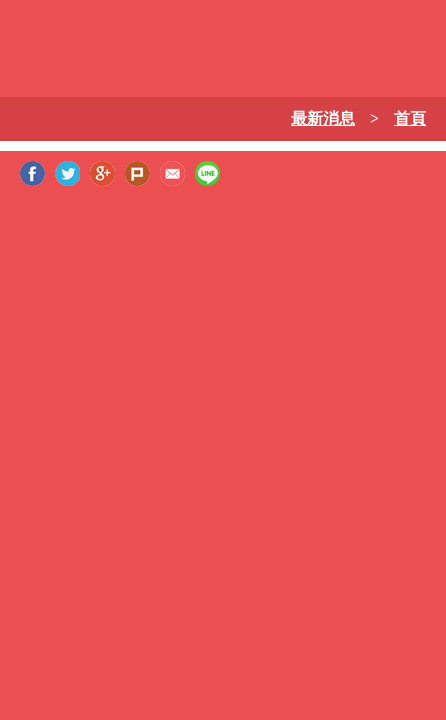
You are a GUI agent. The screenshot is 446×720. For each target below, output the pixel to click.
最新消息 (323, 118)
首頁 (410, 118)
